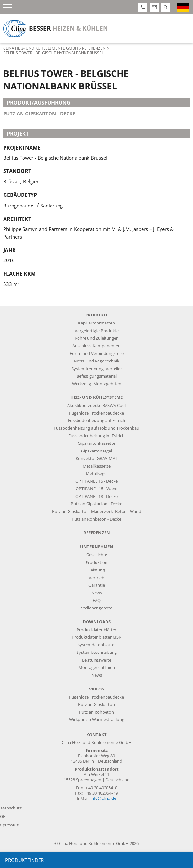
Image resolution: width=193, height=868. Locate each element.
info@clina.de (103, 798)
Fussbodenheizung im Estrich (96, 436)
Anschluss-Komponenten (96, 346)
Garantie (97, 585)
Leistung (97, 570)
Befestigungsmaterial (97, 376)
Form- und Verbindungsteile (97, 354)
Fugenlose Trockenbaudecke (96, 413)
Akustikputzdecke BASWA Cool (96, 405)
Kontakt (96, 735)
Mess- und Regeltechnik (97, 361)
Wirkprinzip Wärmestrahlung (97, 720)
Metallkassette (97, 466)
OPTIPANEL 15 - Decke (96, 481)
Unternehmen (97, 547)
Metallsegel (97, 474)
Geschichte (97, 555)
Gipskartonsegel (96, 451)
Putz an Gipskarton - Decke (39, 114)
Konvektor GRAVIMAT (96, 458)
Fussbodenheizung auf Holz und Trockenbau (96, 428)
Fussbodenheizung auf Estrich (96, 420)
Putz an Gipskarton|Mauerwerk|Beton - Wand (97, 512)
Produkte (97, 315)
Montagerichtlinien (97, 667)
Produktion (96, 563)
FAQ (97, 601)
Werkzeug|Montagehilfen (97, 384)
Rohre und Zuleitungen (97, 338)
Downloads (97, 622)
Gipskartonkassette (96, 443)
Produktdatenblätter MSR (96, 637)
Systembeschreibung (97, 652)
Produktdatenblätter (96, 630)
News (97, 593)
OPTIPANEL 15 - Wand (97, 489)
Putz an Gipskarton (96, 704)
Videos (96, 689)
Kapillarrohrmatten (96, 323)
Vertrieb (96, 578)
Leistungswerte (97, 660)
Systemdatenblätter (97, 645)
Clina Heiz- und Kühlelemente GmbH (41, 48)
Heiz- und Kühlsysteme (96, 397)
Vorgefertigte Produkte (97, 331)
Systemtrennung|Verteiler (97, 369)
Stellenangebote (97, 608)
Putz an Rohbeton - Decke (96, 519)
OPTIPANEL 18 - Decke (96, 496)
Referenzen (94, 48)
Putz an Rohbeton (96, 712)
